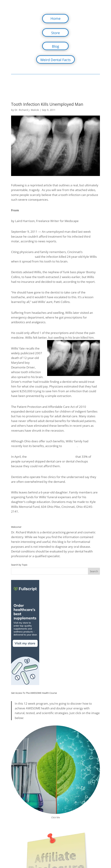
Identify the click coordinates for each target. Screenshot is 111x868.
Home (55, 18)
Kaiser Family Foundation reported (51, 457)
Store (55, 33)
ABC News (70, 446)
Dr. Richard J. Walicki (27, 110)
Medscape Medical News (38, 210)
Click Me (55, 817)
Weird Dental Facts (55, 60)
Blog (55, 46)
